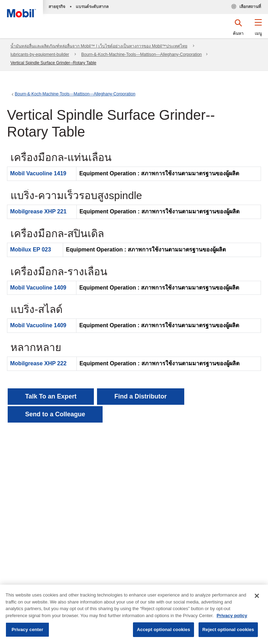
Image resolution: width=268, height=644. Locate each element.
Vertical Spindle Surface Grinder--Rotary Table (53, 63)
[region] (134, 614)
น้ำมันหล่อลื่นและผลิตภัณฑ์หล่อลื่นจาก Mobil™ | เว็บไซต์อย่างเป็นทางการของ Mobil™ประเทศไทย (99, 46)
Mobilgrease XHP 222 (38, 363)
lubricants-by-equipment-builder (40, 54)
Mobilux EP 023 (31, 250)
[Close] (257, 596)
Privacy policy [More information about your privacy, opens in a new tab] (232, 616)
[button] (258, 30)
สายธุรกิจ (57, 7)
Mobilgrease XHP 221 (38, 211)
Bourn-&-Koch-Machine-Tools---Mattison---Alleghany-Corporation (142, 54)
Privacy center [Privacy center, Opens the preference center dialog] (27, 630)
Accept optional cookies (163, 630)
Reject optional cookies (228, 630)
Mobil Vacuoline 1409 (38, 288)
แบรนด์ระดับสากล (92, 7)
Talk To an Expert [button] (51, 396)
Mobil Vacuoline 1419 (38, 173)
